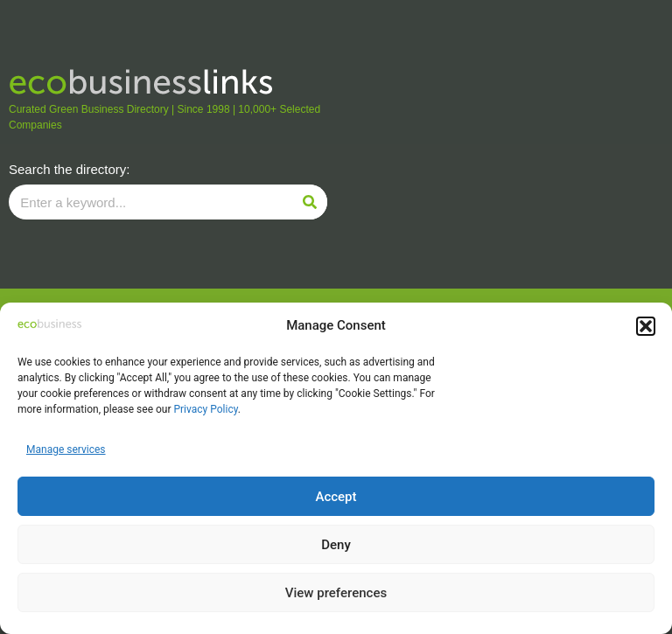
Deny (336, 545)
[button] (646, 326)
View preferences (336, 593)
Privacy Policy (205, 409)
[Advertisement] (504, 144)
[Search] (310, 202)
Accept (336, 497)
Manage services (66, 449)
